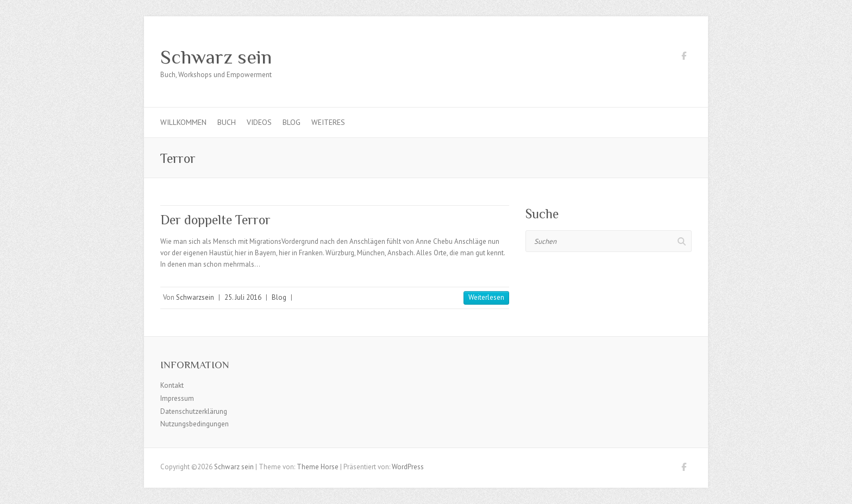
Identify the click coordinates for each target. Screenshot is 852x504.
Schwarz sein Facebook (684, 58)
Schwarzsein (195, 297)
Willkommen (183, 122)
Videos (259, 122)
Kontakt (172, 385)
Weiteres (328, 122)
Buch (227, 122)
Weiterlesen (486, 297)
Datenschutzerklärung (194, 411)
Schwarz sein (216, 57)
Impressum (177, 398)
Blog (292, 122)
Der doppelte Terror (215, 220)
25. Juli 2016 (243, 297)
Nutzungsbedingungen (195, 424)
